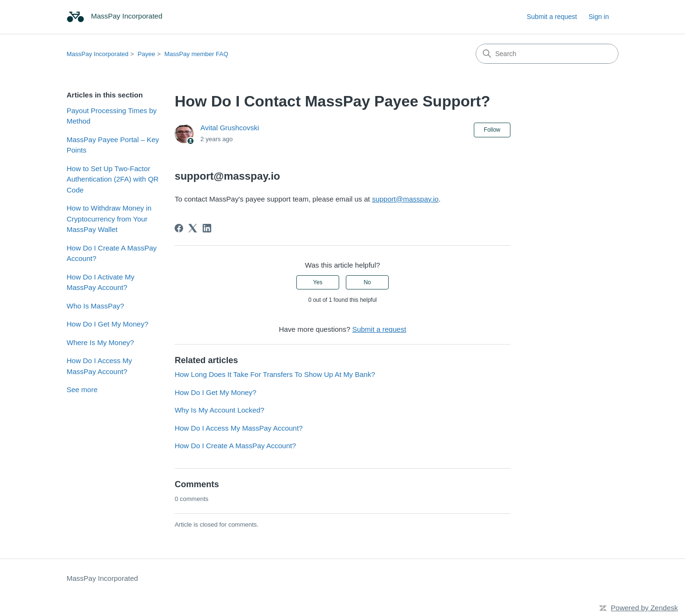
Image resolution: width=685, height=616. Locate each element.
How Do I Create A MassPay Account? (112, 253)
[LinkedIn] (207, 228)
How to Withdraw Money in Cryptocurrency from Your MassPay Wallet (109, 219)
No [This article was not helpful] (367, 282)
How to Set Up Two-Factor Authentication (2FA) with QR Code (113, 179)
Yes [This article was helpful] (318, 282)
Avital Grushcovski (230, 128)
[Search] (547, 54)
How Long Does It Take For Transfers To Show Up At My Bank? (275, 374)
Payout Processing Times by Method (112, 116)
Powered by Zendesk (644, 608)
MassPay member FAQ (196, 54)
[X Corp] (193, 228)
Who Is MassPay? (95, 306)
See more (82, 390)
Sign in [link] (599, 17)
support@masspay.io (405, 199)
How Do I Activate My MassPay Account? (101, 282)
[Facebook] (179, 228)
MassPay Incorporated (98, 54)
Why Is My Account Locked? (219, 410)
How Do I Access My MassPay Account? (99, 366)
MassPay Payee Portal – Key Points (113, 145)
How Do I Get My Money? (108, 324)
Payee (146, 54)
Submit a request (552, 17)
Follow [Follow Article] (492, 130)
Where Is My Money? (100, 342)
